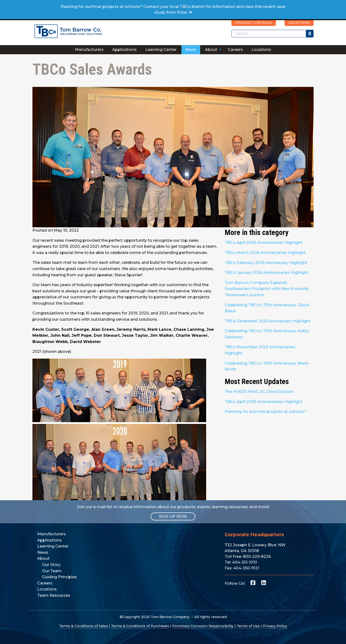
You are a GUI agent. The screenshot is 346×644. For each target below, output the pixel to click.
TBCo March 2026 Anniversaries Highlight (265, 253)
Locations (261, 50)
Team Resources (54, 595)
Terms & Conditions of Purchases (140, 626)
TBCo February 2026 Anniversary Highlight (266, 263)
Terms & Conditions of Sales (83, 626)
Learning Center (161, 50)
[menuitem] (89, 50)
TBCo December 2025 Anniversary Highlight (268, 321)
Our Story (51, 565)
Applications (124, 50)
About (211, 50)
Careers (235, 50)
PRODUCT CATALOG (254, 23)
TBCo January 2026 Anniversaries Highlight (267, 273)
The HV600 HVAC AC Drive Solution (259, 392)
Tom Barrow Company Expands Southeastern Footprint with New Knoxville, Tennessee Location (267, 289)
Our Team (52, 571)
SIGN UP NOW (173, 516)
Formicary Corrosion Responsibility (203, 626)
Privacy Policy (275, 626)
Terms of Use (248, 626)
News (191, 50)
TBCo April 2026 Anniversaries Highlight (263, 243)
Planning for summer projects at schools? (266, 412)
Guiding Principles (59, 577)
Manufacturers (89, 50)
